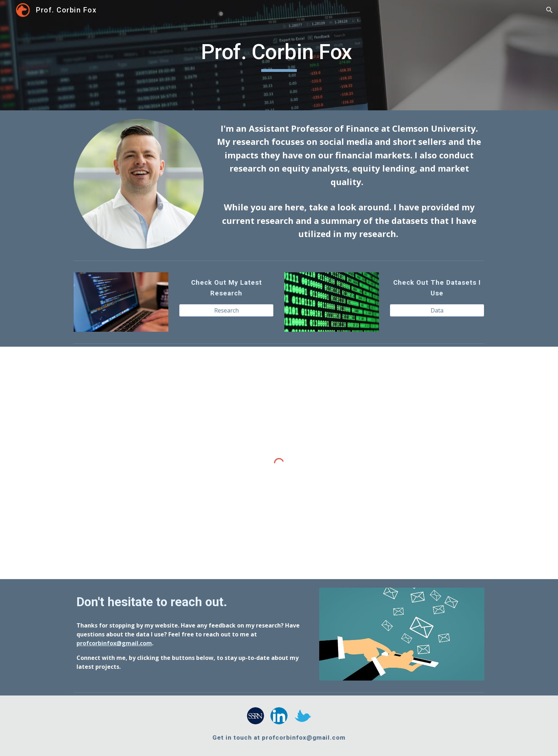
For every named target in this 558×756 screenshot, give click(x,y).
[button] (549, 10)
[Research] (226, 310)
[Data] (437, 310)
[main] (279, 55)
